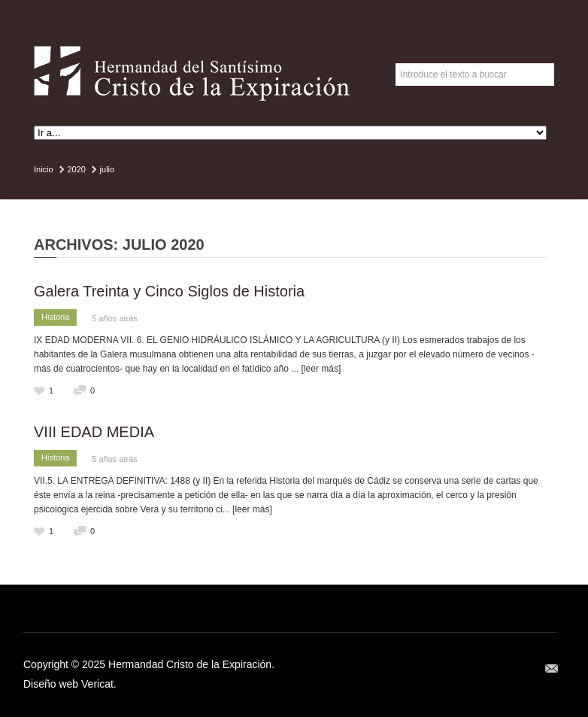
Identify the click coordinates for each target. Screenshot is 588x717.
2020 (76, 169)
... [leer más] (316, 369)
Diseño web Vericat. (70, 684)
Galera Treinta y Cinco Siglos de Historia (169, 291)
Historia (55, 317)
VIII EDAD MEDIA (94, 432)
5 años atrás (115, 318)
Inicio (44, 169)
